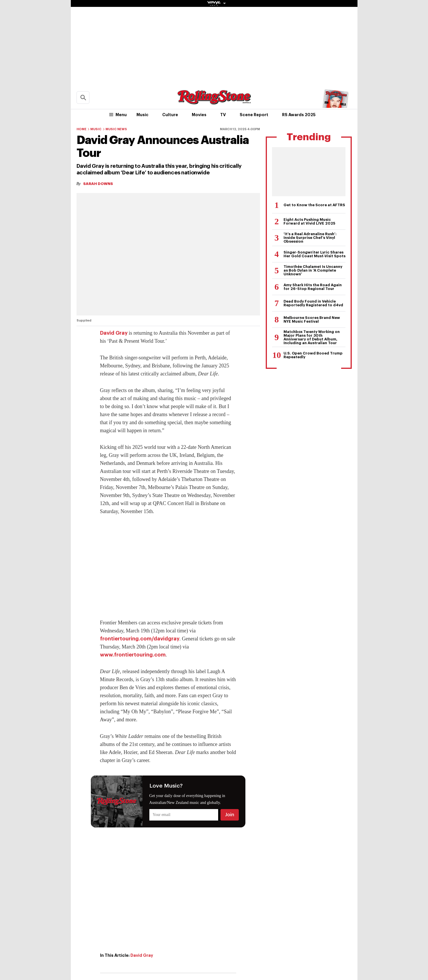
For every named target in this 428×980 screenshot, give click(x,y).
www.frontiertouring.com (133, 655)
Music (142, 115)
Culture (170, 115)
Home (82, 129)
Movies (199, 115)
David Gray (114, 333)
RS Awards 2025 (299, 115)
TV (223, 115)
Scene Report (254, 115)
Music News (116, 129)
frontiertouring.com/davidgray (140, 639)
